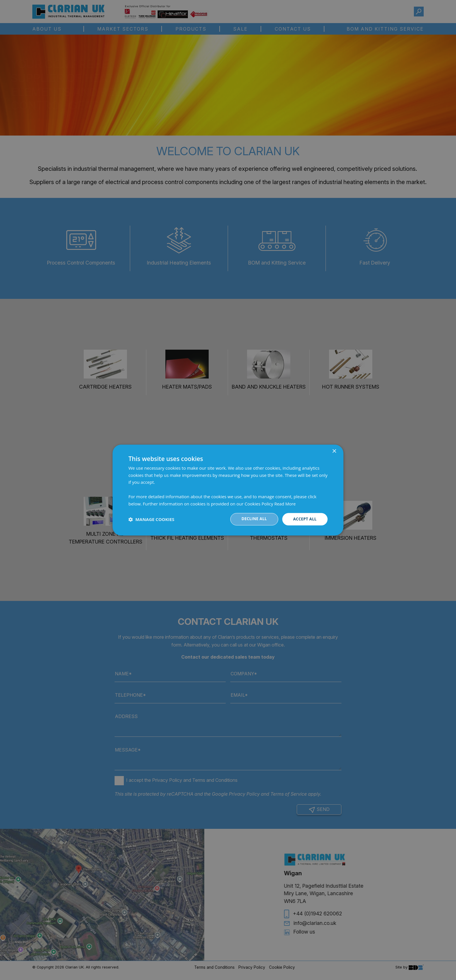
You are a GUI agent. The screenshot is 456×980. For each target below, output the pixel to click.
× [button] (334, 451)
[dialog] (228, 490)
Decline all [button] (252, 519)
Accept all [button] (304, 519)
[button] (151, 519)
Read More (285, 503)
